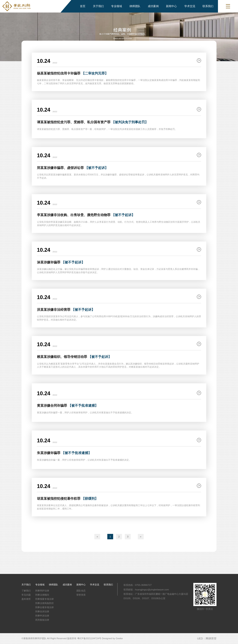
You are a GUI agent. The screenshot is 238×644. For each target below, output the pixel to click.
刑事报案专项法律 (44, 599)
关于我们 (98, 6)
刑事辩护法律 (42, 591)
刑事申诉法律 (42, 616)
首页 (83, 6)
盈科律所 (26, 599)
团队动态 (81, 591)
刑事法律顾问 (42, 595)
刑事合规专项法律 (44, 607)
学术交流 (190, 6)
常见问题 (26, 595)
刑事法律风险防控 (44, 603)
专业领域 (116, 6)
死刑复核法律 (42, 620)
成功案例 (153, 6)
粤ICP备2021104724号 (89, 638)
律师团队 (135, 6)
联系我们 (208, 6)
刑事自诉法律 (42, 611)
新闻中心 (171, 6)
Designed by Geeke (112, 638)
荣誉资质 (81, 595)
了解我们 (26, 591)
